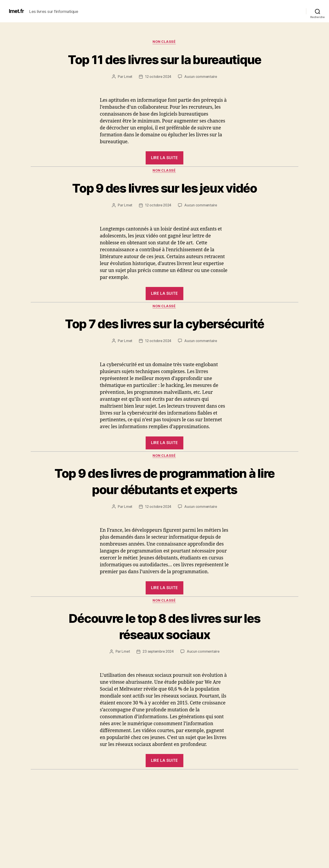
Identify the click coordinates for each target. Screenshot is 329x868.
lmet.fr (17, 11)
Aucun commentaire (201, 93)
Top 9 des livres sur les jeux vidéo (164, 205)
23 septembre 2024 (158, 702)
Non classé (164, 42)
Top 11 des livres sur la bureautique (164, 67)
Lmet (127, 93)
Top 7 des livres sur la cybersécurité (165, 349)
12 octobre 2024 (158, 93)
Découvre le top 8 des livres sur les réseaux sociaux (164, 676)
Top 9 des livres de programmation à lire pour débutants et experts (165, 523)
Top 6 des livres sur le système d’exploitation (164, 849)
